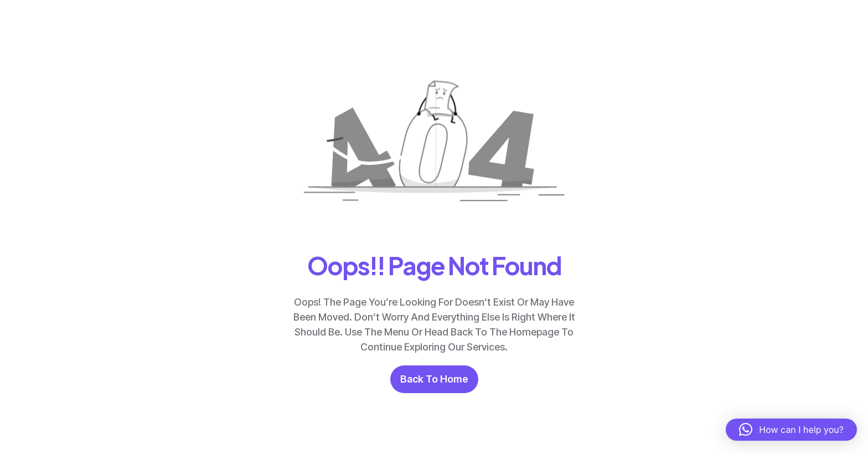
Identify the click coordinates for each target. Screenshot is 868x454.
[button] (791, 430)
